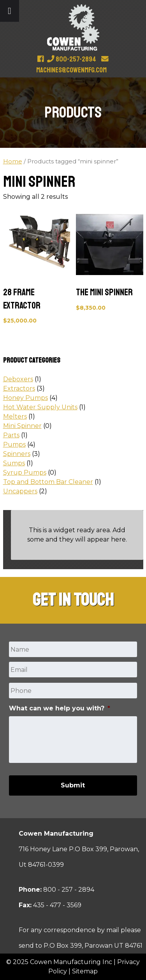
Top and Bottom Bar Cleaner (48, 482)
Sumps (14, 463)
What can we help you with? (60, 708)
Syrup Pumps (25, 472)
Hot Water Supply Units (40, 407)
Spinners (17, 454)
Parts (11, 435)
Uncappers (20, 491)
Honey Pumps (26, 398)
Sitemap (85, 971)
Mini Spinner (22, 426)
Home (13, 161)
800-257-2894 (72, 59)
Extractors (19, 388)
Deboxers (18, 379)
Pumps (14, 444)
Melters (15, 416)
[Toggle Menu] (10, 11)
